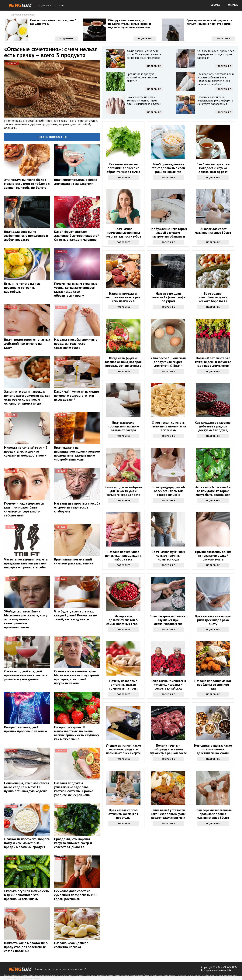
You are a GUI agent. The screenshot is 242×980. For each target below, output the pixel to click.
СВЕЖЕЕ (215, 5)
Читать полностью (52, 137)
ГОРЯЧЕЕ (232, 5)
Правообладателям (31, 978)
